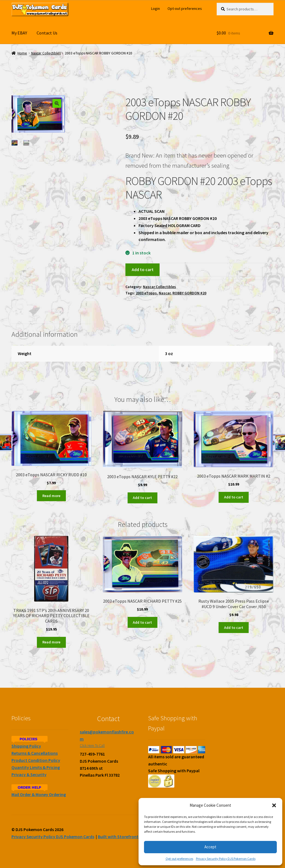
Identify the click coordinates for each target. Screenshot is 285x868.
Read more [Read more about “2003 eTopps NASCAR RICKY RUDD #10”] (51, 496)
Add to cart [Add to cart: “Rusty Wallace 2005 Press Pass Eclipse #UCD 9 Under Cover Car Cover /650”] (234, 628)
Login (155, 8)
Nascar (165, 293)
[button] (274, 805)
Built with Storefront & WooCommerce (136, 837)
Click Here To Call (92, 746)
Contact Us (47, 33)
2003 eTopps (146, 293)
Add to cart (143, 269)
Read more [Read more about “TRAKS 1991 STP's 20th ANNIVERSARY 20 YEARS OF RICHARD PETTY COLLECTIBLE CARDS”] (51, 642)
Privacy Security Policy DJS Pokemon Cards (226, 859)
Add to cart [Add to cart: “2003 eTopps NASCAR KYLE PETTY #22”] (142, 498)
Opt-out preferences (179, 859)
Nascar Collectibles (46, 53)
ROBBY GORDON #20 (189, 293)
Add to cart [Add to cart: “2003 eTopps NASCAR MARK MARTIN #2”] (234, 497)
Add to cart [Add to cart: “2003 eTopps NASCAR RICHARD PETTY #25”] (142, 622)
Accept (210, 847)
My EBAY (19, 33)
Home (22, 53)
